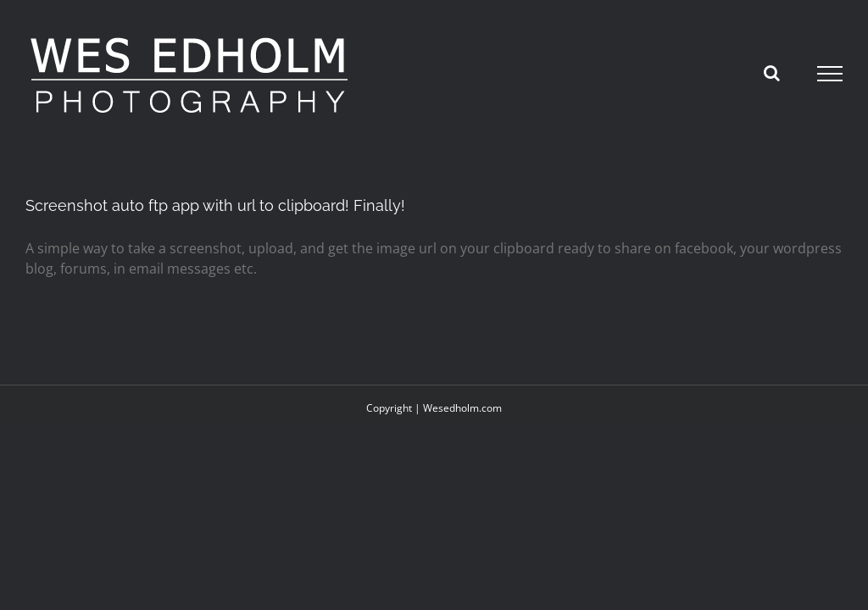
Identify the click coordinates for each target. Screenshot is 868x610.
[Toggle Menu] (830, 74)
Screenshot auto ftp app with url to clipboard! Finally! (215, 205)
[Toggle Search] (772, 73)
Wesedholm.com (462, 408)
